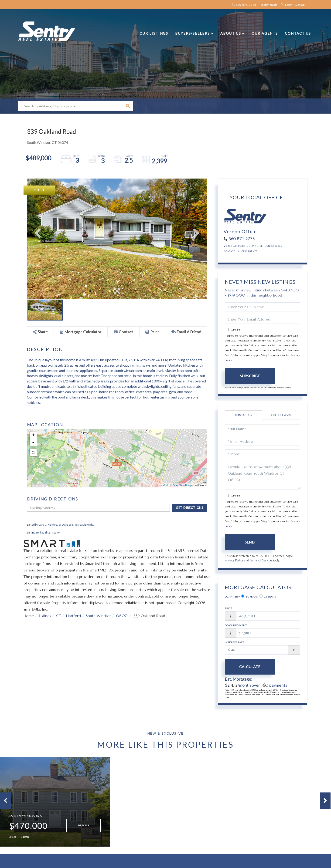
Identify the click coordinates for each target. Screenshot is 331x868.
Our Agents (249, 251)
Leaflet (164, 485)
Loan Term (233, 596)
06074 (122, 616)
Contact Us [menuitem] (298, 33)
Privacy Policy (234, 561)
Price (229, 608)
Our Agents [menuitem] (265, 33)
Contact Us (231, 251)
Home (29, 616)
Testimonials (269, 5)
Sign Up (300, 5)
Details (84, 826)
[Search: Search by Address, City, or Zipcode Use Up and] (70, 106)
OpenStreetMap (182, 485)
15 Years (268, 596)
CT (59, 616)
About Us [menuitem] (231, 33)
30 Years (249, 596)
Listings (45, 616)
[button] (128, 106)
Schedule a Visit (281, 415)
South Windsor (98, 616)
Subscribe (250, 376)
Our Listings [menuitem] (154, 33)
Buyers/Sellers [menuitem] (192, 33)
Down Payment (236, 625)
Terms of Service (261, 561)
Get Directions (190, 508)
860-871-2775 (244, 5)
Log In (289, 5)
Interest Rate (234, 642)
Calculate (250, 667)
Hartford (73, 616)
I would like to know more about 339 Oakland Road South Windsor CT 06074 (263, 476)
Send (250, 542)
